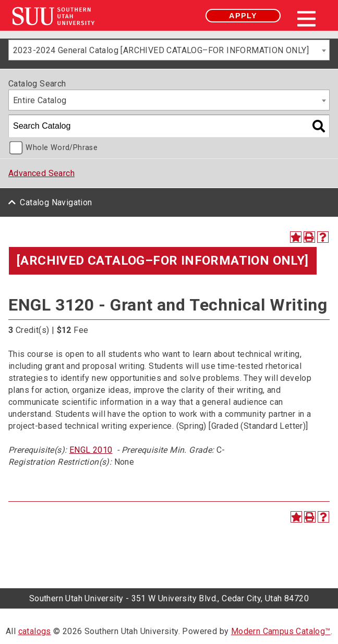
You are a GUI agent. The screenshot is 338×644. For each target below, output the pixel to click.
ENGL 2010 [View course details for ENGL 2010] (91, 450)
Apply (243, 16)
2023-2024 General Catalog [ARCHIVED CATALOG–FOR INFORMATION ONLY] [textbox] (161, 50)
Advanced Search (41, 173)
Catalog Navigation (56, 202)
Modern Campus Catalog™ (281, 631)
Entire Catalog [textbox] (40, 100)
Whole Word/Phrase (62, 148)
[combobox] (169, 50)
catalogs (35, 631)
